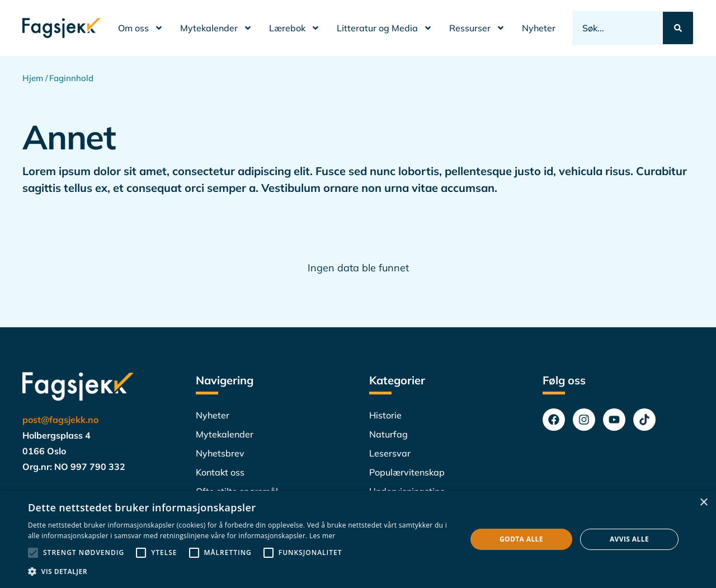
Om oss (141, 28)
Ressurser (477, 28)
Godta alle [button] (521, 539)
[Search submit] (678, 28)
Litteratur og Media (385, 28)
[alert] (358, 539)
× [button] (703, 503)
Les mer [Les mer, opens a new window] (322, 536)
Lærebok (295, 28)
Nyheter (539, 28)
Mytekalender (216, 28)
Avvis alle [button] (629, 539)
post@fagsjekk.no (60, 420)
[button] (241, 572)
